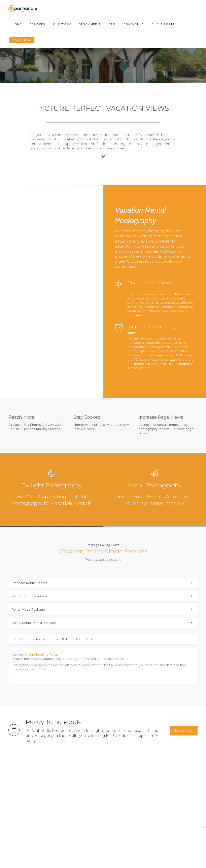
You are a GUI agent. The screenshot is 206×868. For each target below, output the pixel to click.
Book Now (22, 40)
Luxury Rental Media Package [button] (34, 623)
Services (38, 24)
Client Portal (164, 24)
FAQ (112, 24)
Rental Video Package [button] (28, 609)
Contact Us (134, 24)
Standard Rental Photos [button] (29, 583)
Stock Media (90, 24)
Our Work (62, 24)
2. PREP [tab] (39, 639)
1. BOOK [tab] (19, 639)
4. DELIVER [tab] (84, 639)
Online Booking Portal (42, 655)
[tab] (103, 583)
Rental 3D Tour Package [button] (30, 596)
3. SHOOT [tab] (60, 639)
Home (17, 24)
